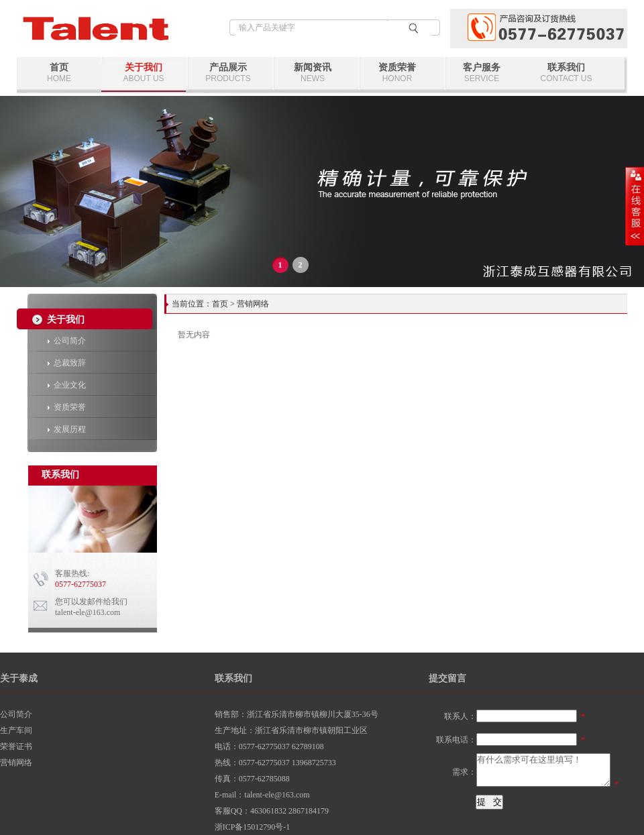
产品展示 (228, 73)
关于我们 (144, 73)
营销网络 (16, 763)
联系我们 (566, 73)
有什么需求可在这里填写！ (543, 770)
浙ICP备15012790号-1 (253, 827)
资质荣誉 (397, 73)
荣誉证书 (16, 746)
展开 (635, 206)
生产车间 (16, 730)
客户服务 (482, 73)
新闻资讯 (313, 73)
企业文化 (67, 385)
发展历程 (67, 429)
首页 (59, 73)
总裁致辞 (67, 363)
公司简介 (67, 341)
